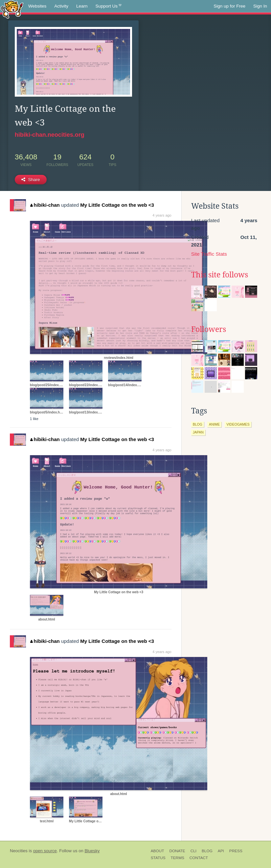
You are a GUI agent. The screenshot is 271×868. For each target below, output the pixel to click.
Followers (209, 329)
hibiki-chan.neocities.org (50, 135)
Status (158, 858)
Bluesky (92, 851)
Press (236, 851)
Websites (37, 6)
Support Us (109, 6)
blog (198, 424)
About (158, 851)
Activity (61, 6)
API (221, 851)
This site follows (220, 275)
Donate (177, 851)
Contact (199, 858)
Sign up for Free (229, 6)
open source (45, 851)
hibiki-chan (45, 205)
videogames (238, 424)
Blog (207, 851)
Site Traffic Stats (209, 254)
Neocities (19, 851)
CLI (193, 851)
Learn (82, 6)
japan (198, 432)
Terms (178, 858)
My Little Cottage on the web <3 (117, 205)
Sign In (260, 6)
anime (214, 424)
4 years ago (162, 215)
